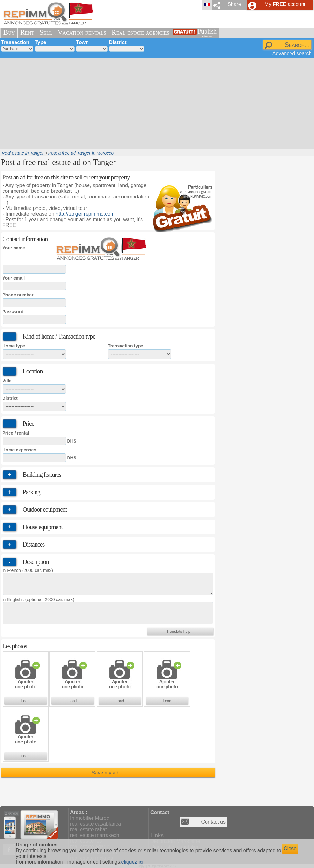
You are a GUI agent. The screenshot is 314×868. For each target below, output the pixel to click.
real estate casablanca (95, 824)
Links (157, 836)
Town (83, 42)
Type (41, 42)
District (118, 42)
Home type (14, 346)
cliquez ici (132, 862)
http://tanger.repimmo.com (85, 214)
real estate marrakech (95, 835)
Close (290, 849)
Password (13, 312)
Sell (46, 32)
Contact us (213, 822)
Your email (14, 278)
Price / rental (16, 433)
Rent (27, 32)
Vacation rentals (82, 32)
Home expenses (20, 450)
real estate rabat (88, 829)
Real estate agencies (141, 32)
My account (285, 4)
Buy (9, 32)
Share (234, 4)
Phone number (18, 295)
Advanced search (292, 53)
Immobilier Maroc (90, 818)
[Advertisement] (145, 103)
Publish (207, 33)
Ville (7, 381)
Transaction (15, 42)
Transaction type (125, 346)
